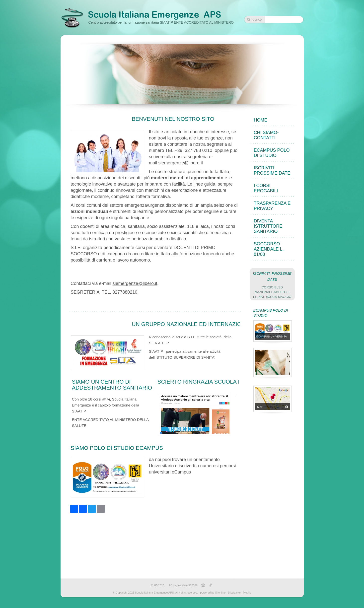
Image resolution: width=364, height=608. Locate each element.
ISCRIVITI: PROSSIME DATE (272, 170)
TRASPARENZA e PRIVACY (272, 206)
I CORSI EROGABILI (266, 188)
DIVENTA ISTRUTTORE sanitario (268, 226)
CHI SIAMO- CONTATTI (266, 135)
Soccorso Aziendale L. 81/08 (269, 249)
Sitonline (220, 593)
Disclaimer (234, 593)
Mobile (247, 593)
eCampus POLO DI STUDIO (272, 153)
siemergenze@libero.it (181, 163)
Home (261, 120)
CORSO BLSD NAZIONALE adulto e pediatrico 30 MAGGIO (272, 292)
